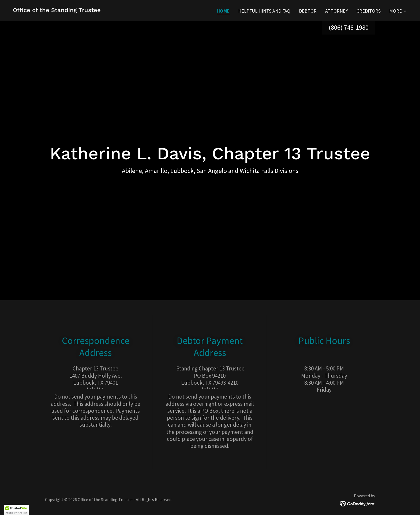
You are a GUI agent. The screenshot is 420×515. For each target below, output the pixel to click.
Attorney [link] (337, 11)
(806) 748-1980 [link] (349, 27)
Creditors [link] (369, 11)
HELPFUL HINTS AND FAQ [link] (264, 11)
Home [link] (223, 11)
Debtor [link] (308, 11)
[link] (57, 10)
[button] (398, 11)
